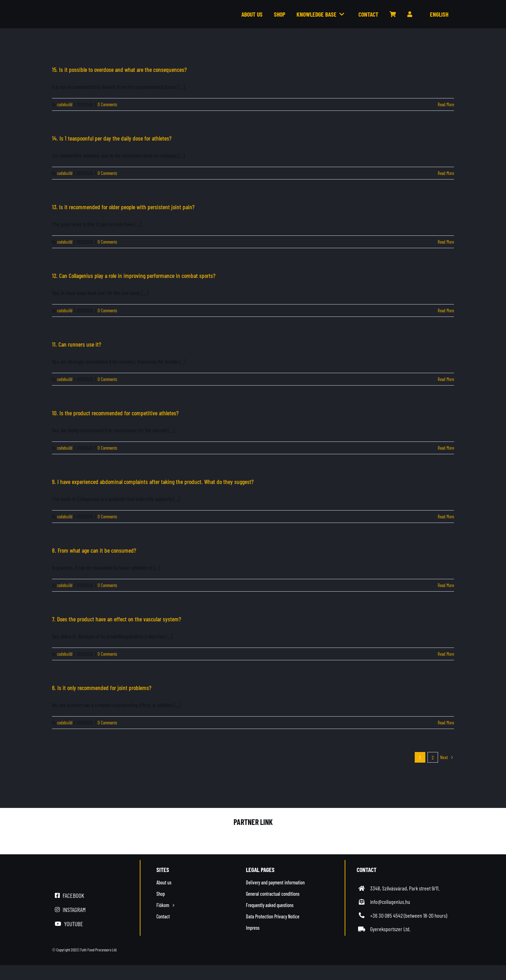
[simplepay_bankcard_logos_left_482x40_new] (369, 950)
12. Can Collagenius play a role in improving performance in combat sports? (134, 275)
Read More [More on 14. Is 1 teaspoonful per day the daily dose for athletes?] (446, 173)
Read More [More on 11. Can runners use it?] (446, 379)
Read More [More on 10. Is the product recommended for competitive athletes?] (446, 448)
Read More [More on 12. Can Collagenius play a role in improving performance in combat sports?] (446, 310)
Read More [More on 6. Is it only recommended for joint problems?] (446, 723)
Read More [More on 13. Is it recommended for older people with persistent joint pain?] (446, 242)
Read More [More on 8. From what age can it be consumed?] (446, 585)
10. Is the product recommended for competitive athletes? (115, 413)
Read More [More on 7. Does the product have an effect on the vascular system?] (446, 654)
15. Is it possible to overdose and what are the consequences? (119, 69)
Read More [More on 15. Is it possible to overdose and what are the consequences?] (446, 104)
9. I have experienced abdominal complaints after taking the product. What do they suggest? (153, 482)
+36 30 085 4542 (386, 915)
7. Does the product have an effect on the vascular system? (117, 619)
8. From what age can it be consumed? (94, 550)
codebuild (65, 104)
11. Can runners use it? (77, 344)
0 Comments (107, 104)
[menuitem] (436, 14)
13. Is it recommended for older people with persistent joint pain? (123, 207)
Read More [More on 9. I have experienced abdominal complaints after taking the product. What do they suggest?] (446, 517)
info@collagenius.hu (390, 902)
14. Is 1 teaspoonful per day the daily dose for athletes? (112, 138)
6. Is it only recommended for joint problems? (102, 688)
